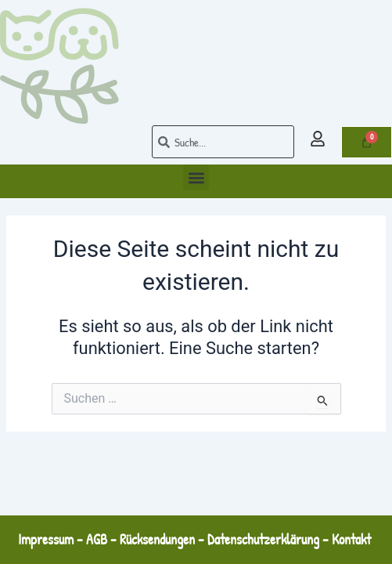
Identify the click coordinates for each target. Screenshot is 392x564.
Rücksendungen (157, 539)
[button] (196, 177)
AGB (97, 539)
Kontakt (353, 539)
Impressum (46, 539)
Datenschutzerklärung (263, 539)
